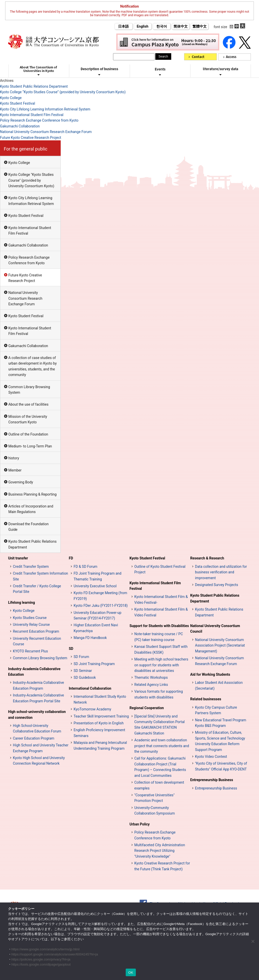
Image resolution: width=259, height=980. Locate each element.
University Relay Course (31, 625)
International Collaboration (90, 688)
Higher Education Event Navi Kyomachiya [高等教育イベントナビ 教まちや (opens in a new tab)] (96, 628)
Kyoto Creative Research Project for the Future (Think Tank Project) (162, 866)
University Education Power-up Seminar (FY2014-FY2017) (98, 615)
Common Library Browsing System (29, 390)
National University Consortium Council (215, 629)
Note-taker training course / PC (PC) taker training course (159, 637)
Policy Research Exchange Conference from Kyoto (39, 120)
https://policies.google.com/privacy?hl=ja (41, 959)
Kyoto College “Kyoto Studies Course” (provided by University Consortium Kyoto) (63, 92)
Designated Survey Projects (217, 585)
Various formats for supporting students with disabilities (159, 694)
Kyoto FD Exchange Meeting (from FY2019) (100, 596)
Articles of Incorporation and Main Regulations (31, 509)
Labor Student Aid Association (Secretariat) (219, 685)
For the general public (26, 149)
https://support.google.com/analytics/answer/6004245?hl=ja (55, 954)
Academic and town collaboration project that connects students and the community (162, 746)
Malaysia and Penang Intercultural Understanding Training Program (100, 745)
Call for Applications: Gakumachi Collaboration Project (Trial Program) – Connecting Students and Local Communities (160, 767)
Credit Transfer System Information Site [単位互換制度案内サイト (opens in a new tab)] (40, 576)
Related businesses (206, 699)
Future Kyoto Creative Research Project (31, 138)
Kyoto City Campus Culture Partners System (216, 710)
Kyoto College (11, 98)
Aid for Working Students (210, 674)
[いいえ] (253, 941)
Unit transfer (18, 558)
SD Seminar (83, 671)
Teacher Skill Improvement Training (101, 716)
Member (15, 470)
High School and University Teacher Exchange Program (41, 748)
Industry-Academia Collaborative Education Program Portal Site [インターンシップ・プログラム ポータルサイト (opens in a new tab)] (38, 698)
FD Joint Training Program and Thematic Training (98, 576)
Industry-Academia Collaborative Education (34, 672)
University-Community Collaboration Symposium (155, 811)
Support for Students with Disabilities (159, 626)
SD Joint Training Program (94, 664)
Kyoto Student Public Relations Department (34, 86)
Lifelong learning (21, 602)
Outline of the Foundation (28, 434)
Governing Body (21, 482)
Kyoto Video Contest (211, 757)
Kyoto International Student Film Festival (32, 115)
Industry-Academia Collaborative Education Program (38, 685)
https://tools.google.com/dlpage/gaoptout (41, 964)
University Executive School (95, 586)
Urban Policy (140, 824)
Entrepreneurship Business (212, 780)
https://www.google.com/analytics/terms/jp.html (46, 949)
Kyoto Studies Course (30, 618)
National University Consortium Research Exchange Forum (46, 132)
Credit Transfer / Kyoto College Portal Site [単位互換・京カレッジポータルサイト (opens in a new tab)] (37, 589)
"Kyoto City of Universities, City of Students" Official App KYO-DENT (221, 766)
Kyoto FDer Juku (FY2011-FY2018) (101, 606)
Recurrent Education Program (36, 631)
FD (71, 558)
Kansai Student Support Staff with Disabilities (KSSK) (161, 649)
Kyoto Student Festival (18, 103)
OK (131, 973)
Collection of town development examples (159, 785)
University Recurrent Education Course (37, 641)
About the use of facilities (28, 404)
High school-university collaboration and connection (37, 714)
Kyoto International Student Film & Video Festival (161, 612)
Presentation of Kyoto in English (99, 723)
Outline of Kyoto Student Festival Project (160, 569)
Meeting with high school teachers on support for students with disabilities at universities (161, 665)
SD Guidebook (85, 677)
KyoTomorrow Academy (92, 709)
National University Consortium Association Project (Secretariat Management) (220, 645)
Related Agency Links (151, 685)
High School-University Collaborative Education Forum (37, 728)
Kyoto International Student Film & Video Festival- (161, 599)
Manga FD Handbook (90, 638)
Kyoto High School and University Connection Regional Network (39, 761)
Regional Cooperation (147, 708)
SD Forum (81, 657)
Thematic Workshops (151, 677)
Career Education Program (34, 738)
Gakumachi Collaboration (20, 126)
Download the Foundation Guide (28, 527)
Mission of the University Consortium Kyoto (28, 419)
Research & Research (207, 558)
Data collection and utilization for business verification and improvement (221, 572)
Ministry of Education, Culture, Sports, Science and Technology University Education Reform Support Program (220, 741)
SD (71, 649)
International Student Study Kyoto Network (100, 699)
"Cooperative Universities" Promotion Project (154, 798)
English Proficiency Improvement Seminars (99, 733)
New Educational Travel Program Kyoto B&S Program (221, 723)
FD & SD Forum (85, 567)
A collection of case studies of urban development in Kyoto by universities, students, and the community (33, 366)
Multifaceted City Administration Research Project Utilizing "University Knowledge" (160, 851)
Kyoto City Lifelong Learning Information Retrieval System (45, 109)
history (14, 458)
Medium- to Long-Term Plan (30, 446)
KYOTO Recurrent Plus (30, 651)
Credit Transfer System (31, 567)
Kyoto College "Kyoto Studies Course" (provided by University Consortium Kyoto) (31, 180)
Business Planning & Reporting (33, 494)
